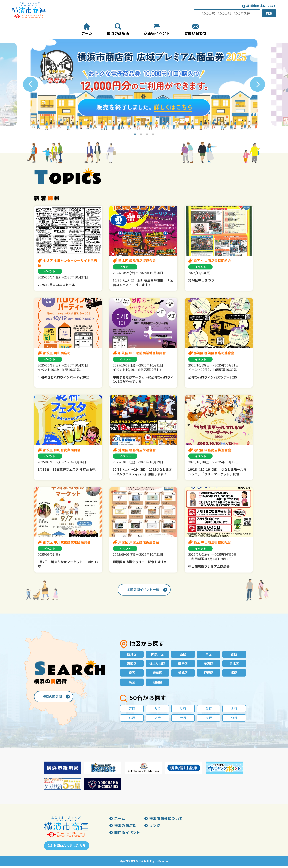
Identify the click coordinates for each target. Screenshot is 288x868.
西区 (183, 655)
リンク (155, 828)
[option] (144, 85)
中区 (209, 655)
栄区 (234, 674)
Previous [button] (30, 85)
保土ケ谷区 (157, 664)
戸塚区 (209, 674)
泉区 (132, 684)
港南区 (132, 664)
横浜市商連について (261, 6)
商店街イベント (127, 835)
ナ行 (234, 710)
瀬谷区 (157, 684)
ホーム (120, 821)
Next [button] (257, 85)
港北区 (234, 664)
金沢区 (209, 664)
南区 (234, 655)
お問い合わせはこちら (69, 848)
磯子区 (183, 664)
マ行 (157, 720)
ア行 (132, 710)
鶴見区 (132, 655)
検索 (269, 13)
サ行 (183, 710)
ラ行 (209, 720)
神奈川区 (157, 655)
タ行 (209, 710)
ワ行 (234, 720)
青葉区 (157, 674)
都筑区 (183, 674)
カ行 (157, 710)
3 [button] (147, 135)
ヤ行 (183, 720)
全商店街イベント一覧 (143, 590)
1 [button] (135, 135)
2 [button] (141, 135)
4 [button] (153, 135)
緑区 (132, 674)
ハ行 (132, 720)
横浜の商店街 (52, 698)
